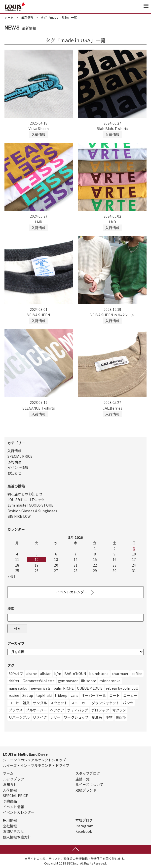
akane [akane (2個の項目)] (32, 674)
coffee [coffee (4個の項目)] (137, 674)
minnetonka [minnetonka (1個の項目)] (110, 681)
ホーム (9, 17)
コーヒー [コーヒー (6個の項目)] (130, 695)
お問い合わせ (14, 831)
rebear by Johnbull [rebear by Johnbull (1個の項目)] (122, 688)
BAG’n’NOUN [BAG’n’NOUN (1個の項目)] (75, 674)
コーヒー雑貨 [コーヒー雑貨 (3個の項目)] (19, 703)
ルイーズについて (89, 784)
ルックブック (14, 779)
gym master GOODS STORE (30, 505)
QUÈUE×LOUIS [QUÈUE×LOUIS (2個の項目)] (90, 688)
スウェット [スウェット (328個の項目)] (59, 703)
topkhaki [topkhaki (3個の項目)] (44, 695)
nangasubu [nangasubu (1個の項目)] (18, 688)
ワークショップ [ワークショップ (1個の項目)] (76, 717)
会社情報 (10, 826)
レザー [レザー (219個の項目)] (55, 717)
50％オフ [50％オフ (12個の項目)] (16, 674)
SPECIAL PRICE (20, 456)
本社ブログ (84, 820)
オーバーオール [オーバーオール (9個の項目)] (94, 695)
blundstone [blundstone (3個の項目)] (99, 674)
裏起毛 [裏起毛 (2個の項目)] (121, 717)
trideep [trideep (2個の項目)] (61, 695)
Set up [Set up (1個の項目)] (28, 695)
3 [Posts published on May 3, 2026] (134, 548)
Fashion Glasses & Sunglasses (32, 511)
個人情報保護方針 (17, 837)
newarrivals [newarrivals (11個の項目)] (41, 688)
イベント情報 (18, 467)
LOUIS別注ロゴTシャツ (26, 500)
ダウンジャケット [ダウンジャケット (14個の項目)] (106, 703)
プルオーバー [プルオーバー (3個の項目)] (36, 710)
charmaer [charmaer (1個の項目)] (120, 674)
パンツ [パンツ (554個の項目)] (128, 703)
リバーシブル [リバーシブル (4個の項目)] (19, 717)
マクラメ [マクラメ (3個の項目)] (119, 710)
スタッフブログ (88, 773)
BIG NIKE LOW (19, 516)
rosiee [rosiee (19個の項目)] (14, 695)
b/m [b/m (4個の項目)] (58, 674)
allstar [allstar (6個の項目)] (45, 674)
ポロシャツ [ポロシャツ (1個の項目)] (100, 710)
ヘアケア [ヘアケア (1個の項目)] (57, 710)
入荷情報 (14, 451)
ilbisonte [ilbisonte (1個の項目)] (89, 681)
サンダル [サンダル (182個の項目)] (40, 703)
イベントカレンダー (76, 593)
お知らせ (14, 473)
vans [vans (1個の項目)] (74, 695)
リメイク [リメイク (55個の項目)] (40, 717)
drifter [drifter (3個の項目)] (14, 681)
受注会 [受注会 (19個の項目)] (97, 717)
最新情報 (27, 17)
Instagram (84, 826)
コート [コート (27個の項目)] (114, 695)
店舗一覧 (82, 779)
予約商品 (14, 462)
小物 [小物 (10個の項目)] (109, 717)
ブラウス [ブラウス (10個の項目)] (16, 710)
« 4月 (11, 576)
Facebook (84, 831)
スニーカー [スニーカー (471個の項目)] (80, 703)
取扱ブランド (86, 790)
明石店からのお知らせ (25, 494)
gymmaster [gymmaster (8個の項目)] (68, 681)
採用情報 (10, 820)
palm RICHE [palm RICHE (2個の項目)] (64, 688)
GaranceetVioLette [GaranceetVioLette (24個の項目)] (39, 681)
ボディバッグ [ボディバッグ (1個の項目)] (78, 710)
